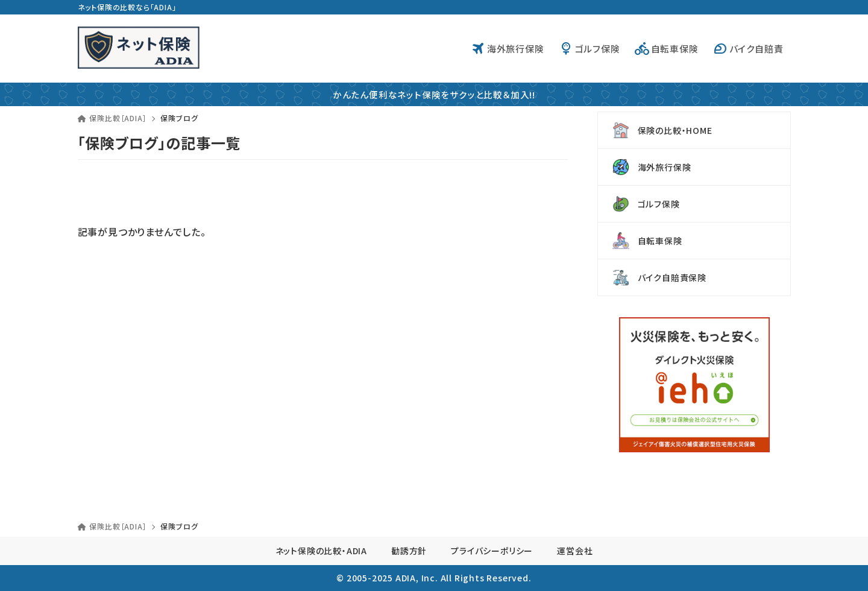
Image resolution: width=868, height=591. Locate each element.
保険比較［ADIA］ (112, 118)
